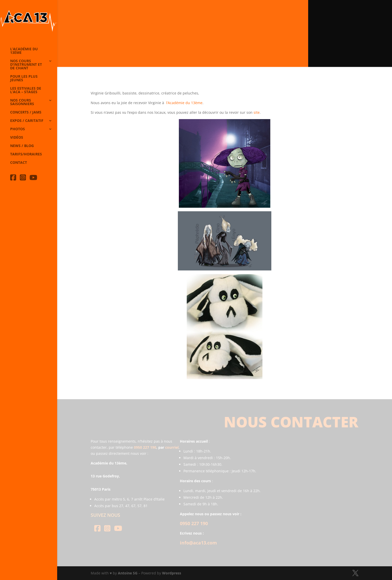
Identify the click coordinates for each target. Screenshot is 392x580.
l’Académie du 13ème (184, 103)
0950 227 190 (145, 447)
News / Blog (22, 146)
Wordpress (172, 573)
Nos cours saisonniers (22, 102)
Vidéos (17, 138)
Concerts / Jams (26, 112)
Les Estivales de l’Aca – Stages (26, 90)
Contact (19, 163)
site (257, 112)
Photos (18, 129)
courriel (172, 447)
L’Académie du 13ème (24, 51)
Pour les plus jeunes (24, 78)
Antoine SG (128, 573)
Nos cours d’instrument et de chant (26, 65)
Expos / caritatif (27, 121)
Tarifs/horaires (26, 154)
